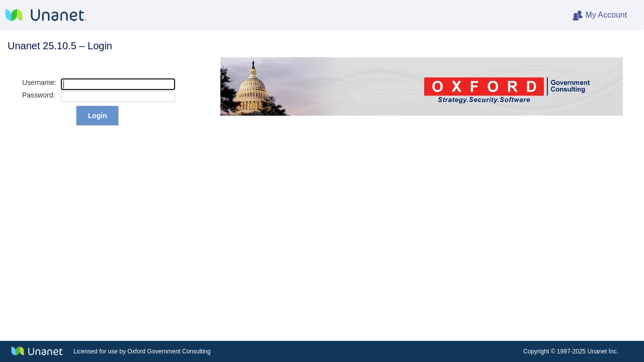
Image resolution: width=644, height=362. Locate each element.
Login (98, 116)
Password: (38, 95)
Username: (39, 82)
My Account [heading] (608, 16)
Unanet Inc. (603, 351)
